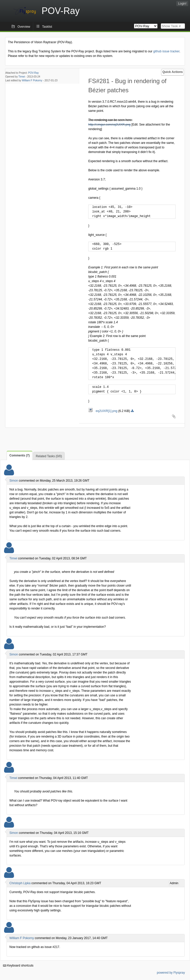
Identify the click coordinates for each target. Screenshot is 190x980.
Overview (24, 27)
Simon (14, 481)
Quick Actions (172, 72)
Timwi (22, 77)
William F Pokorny (32, 80)
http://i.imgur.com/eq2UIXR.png (109, 125)
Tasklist (47, 27)
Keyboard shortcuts (18, 966)
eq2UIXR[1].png (103, 411)
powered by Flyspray (171, 973)
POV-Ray (33, 73)
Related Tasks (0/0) (49, 456)
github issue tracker (166, 51)
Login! (182, 4)
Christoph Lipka (20, 883)
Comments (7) (20, 455)
